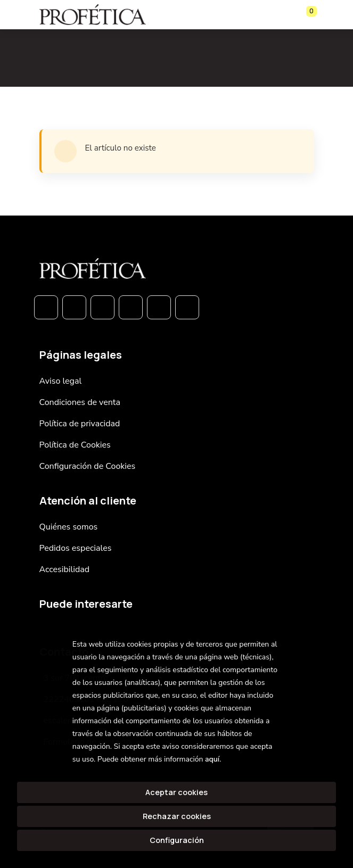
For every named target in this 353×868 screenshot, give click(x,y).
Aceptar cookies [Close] (176, 792)
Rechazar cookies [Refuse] (177, 816)
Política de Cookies (75, 445)
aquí (212, 759)
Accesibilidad (65, 569)
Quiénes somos (69, 527)
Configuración (177, 840)
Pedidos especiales (76, 548)
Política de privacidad (80, 424)
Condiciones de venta (80, 402)
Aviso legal (61, 381)
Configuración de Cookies (88, 466)
